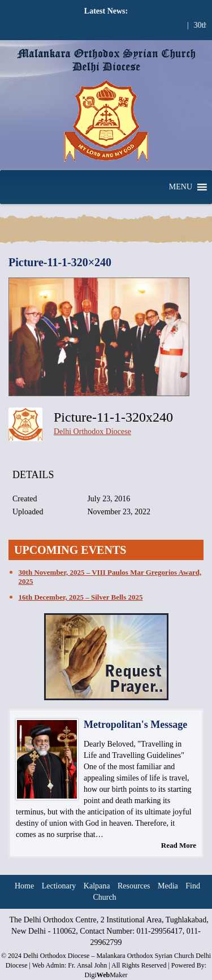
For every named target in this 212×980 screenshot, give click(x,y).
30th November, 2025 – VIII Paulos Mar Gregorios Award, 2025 (110, 577)
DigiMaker (106, 975)
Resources (134, 886)
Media (168, 886)
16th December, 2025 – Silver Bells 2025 (81, 597)
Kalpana (97, 886)
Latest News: (106, 11)
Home (24, 886)
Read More (179, 845)
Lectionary (59, 886)
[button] (181, 187)
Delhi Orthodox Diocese (92, 432)
